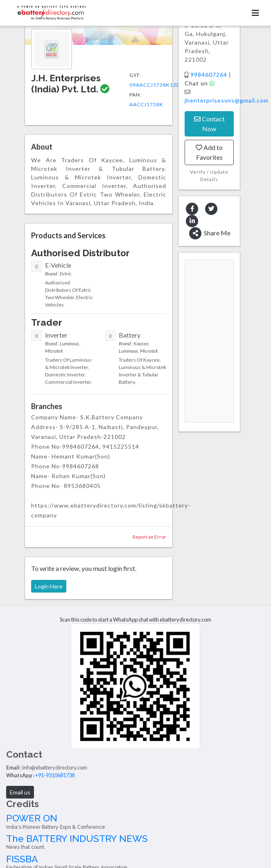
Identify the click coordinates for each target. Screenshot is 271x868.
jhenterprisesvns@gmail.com (227, 100)
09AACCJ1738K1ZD (155, 85)
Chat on (200, 83)
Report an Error (149, 537)
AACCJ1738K (146, 104)
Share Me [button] (210, 233)
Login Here (49, 586)
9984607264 (210, 75)
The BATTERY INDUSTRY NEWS (135, 842)
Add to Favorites (209, 152)
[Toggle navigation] (255, 13)
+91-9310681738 (55, 775)
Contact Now (209, 124)
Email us (20, 792)
